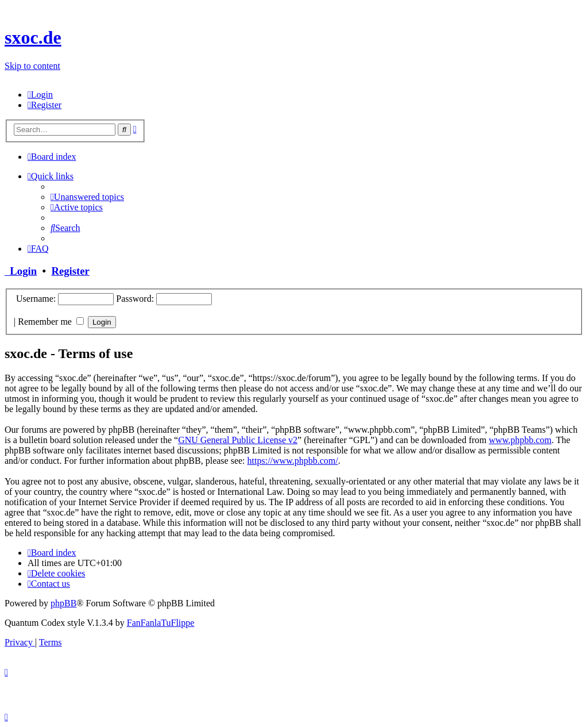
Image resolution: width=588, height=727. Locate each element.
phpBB (63, 603)
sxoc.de (33, 37)
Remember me (51, 322)
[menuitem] (40, 95)
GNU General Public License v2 (238, 440)
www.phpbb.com (520, 440)
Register (70, 271)
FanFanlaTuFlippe (161, 623)
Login (21, 271)
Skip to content (32, 66)
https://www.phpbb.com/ (293, 461)
